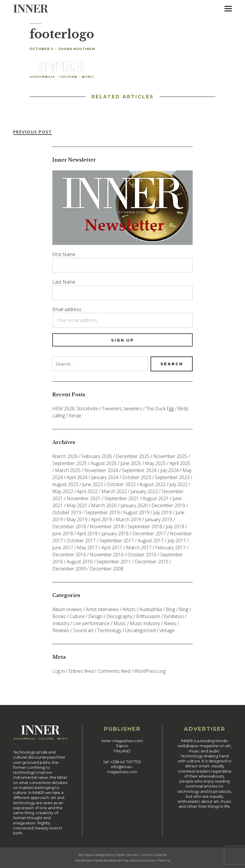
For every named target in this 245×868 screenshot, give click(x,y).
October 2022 (121, 484)
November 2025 (170, 456)
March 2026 (65, 456)
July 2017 (177, 541)
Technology (109, 630)
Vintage (167, 630)
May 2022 (63, 491)
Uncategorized (140, 630)
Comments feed (114, 671)
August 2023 (65, 484)
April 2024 (77, 477)
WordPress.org (150, 671)
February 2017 (170, 548)
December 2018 (69, 526)
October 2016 (142, 555)
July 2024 (169, 470)
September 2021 (122, 498)
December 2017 (149, 534)
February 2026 (97, 456)
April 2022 (87, 491)
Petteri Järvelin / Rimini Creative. (141, 855)
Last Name (64, 282)
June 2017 (63, 548)
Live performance (91, 623)
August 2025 (104, 463)
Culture (77, 616)
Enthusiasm (148, 616)
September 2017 (117, 541)
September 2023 (172, 477)
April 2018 (87, 534)
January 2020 (134, 505)
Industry (61, 623)
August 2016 (80, 562)
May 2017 (87, 548)
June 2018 (63, 534)
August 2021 (156, 498)
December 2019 (168, 505)
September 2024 (139, 470)
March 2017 (139, 548)
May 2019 (77, 519)
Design (95, 616)
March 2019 (128, 519)
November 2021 (84, 498)
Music (120, 623)
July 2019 (162, 512)
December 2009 (69, 569)
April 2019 (102, 519)
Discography (119, 616)
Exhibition (174, 616)
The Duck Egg (160, 409)
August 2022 (152, 484)
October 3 (41, 49)
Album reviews (67, 609)
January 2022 (144, 491)
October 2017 (81, 541)
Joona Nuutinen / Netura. (150, 860)
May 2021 (77, 505)
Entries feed (81, 671)
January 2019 (159, 519)
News (170, 623)
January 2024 (105, 477)
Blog (170, 609)
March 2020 (104, 505)
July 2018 (175, 526)
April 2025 (180, 463)
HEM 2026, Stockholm (75, 409)
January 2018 (115, 534)
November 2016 (107, 555)
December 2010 (152, 562)
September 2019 (102, 512)
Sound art (83, 630)
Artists (129, 609)
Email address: (67, 309)
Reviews (61, 630)
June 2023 (93, 484)
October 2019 (67, 512)
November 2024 (101, 470)
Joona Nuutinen (77, 49)
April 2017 (112, 548)
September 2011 (114, 562)
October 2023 (137, 477)
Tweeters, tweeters (122, 409)
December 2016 (69, 555)
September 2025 (70, 463)
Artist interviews (102, 609)
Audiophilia (151, 609)
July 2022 (178, 484)
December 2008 (107, 569)
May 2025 (155, 463)
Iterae (75, 416)
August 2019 (136, 512)
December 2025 (133, 456)
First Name (64, 254)
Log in (59, 671)
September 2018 (145, 526)
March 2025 (68, 470)
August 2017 (151, 541)
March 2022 (114, 491)
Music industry (145, 623)
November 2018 (107, 526)
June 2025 (131, 463)
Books (59, 616)
